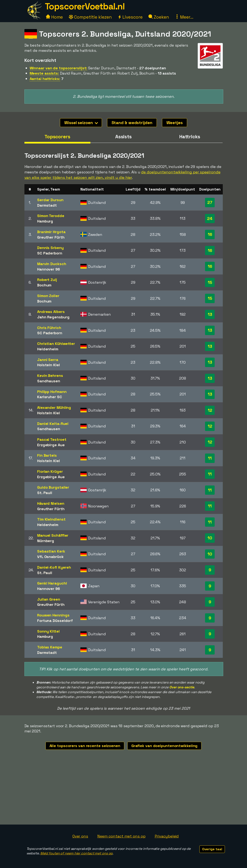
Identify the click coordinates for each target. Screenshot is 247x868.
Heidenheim (48, 349)
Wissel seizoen (81, 123)
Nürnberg (46, 541)
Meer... (184, 17)
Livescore (130, 17)
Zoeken (159, 17)
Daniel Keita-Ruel (53, 424)
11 (210, 458)
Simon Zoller (48, 296)
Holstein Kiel (49, 365)
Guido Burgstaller (53, 487)
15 (210, 282)
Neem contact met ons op (121, 836)
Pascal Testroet (52, 439)
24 (210, 219)
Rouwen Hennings (53, 615)
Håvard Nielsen (51, 503)
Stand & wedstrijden (132, 123)
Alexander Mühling (54, 407)
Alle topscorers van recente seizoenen (85, 746)
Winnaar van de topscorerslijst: (58, 68)
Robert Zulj (47, 280)
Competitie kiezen (90, 17)
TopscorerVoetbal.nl (85, 6)
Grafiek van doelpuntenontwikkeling (165, 746)
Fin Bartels (47, 455)
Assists (123, 137)
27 (210, 202)
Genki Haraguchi (52, 583)
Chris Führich (49, 328)
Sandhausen (49, 381)
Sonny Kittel (48, 631)
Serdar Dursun (50, 200)
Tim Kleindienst (51, 519)
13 (210, 314)
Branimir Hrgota (51, 232)
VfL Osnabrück (50, 557)
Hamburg (45, 221)
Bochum (44, 285)
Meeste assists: (44, 73)
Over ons (80, 836)
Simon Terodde (51, 216)
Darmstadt (47, 205)
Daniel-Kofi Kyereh (54, 567)
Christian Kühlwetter (56, 344)
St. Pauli (45, 493)
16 (210, 234)
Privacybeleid (167, 836)
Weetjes (175, 123)
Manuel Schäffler (53, 535)
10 (210, 538)
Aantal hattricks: (45, 79)
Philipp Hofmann (52, 392)
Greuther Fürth (51, 237)
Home (54, 17)
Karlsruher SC (50, 397)
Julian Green (49, 599)
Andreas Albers (51, 312)
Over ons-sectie (182, 687)
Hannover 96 (49, 269)
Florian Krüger (50, 471)
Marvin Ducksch (52, 264)
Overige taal (212, 849)
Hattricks (190, 137)
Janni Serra (48, 360)
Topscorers (57, 137)
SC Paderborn (50, 253)
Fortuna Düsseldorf (55, 621)
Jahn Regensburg (53, 317)
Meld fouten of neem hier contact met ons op (77, 853)
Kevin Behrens (50, 376)
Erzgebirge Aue (51, 445)
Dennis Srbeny (50, 248)
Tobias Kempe (50, 647)
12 (210, 410)
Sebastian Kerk (51, 551)
